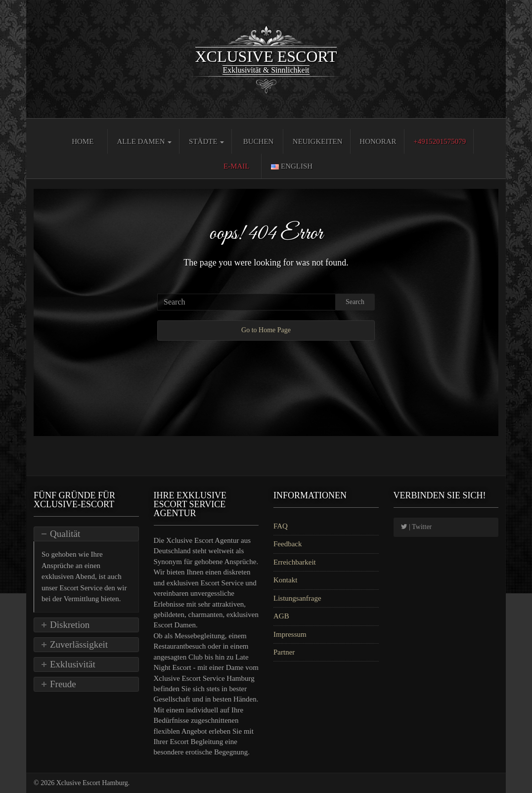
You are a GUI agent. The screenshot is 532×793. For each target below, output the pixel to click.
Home (83, 141)
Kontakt (285, 580)
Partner (284, 652)
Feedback (288, 544)
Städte (206, 141)
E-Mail (237, 166)
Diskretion (70, 625)
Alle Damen (144, 141)
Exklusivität (73, 664)
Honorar (378, 141)
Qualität (65, 534)
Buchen (259, 141)
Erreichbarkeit (295, 562)
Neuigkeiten (318, 141)
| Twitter (417, 527)
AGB (281, 616)
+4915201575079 (440, 141)
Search (355, 302)
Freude (63, 684)
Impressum (290, 634)
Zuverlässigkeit (79, 644)
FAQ (281, 526)
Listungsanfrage (297, 598)
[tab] (86, 534)
